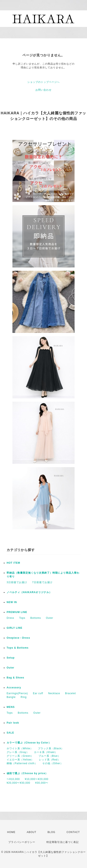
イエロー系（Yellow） (20, 760)
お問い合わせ (43, 90)
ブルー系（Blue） (50, 756)
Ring (24, 697)
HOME (11, 832)
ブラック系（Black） (51, 748)
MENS (11, 707)
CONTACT (73, 832)
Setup (11, 658)
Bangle (11, 697)
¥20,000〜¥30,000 (18, 783)
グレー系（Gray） (18, 752)
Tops (22, 618)
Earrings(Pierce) (17, 693)
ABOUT (31, 832)
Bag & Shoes (15, 678)
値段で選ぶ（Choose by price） (27, 773)
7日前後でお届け (42, 582)
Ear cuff (38, 693)
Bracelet (70, 693)
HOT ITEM (13, 563)
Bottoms (36, 618)
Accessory (14, 688)
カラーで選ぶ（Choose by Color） (29, 743)
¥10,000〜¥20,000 (37, 779)
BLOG (51, 832)
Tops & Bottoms (18, 648)
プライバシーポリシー (22, 842)
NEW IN (12, 602)
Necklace (54, 693)
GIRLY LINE (15, 628)
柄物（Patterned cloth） (22, 763)
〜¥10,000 (13, 779)
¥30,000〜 (42, 783)
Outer (50, 618)
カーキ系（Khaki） (46, 752)
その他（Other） (53, 763)
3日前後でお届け (17, 582)
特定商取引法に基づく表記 (63, 842)
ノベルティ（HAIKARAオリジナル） (29, 592)
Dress (10, 618)
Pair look (13, 723)
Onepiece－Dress (18, 638)
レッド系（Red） (50, 760)
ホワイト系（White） (20, 748)
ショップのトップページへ (43, 82)
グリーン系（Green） (20, 756)
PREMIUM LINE (17, 612)
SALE (10, 733)
